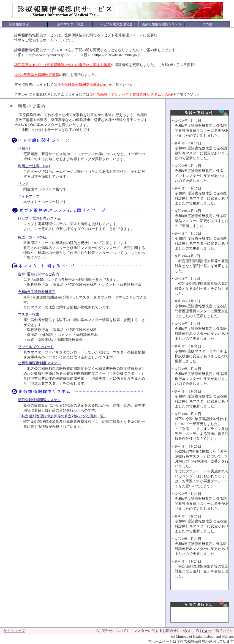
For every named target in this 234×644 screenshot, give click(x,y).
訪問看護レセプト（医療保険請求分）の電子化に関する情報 (63, 65)
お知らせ (25, 148)
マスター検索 (29, 314)
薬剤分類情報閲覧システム (39, 400)
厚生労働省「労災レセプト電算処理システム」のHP (131, 94)
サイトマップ (29, 196)
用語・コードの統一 (34, 237)
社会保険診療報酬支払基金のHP (83, 85)
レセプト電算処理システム (39, 218)
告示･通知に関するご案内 (39, 274)
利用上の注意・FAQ (34, 166)
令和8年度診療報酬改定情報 (37, 75)
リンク (23, 184)
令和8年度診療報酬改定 (37, 292)
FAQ (205, 631)
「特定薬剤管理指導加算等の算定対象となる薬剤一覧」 (63, 416)
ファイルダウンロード (36, 347)
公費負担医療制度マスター (39, 363)
